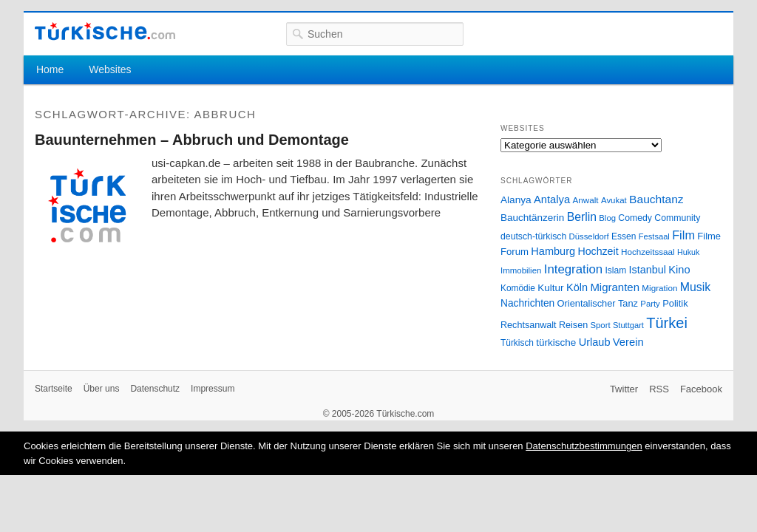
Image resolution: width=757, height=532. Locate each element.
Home (50, 69)
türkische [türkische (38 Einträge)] (556, 342)
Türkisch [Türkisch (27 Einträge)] (517, 343)
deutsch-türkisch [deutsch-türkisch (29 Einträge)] (533, 236)
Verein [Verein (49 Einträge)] (628, 342)
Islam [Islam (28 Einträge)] (615, 270)
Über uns (102, 389)
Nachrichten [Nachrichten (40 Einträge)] (527, 303)
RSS (659, 389)
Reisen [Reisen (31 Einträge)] (573, 325)
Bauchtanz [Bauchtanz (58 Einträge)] (656, 199)
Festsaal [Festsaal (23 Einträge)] (654, 236)
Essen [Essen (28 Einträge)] (624, 236)
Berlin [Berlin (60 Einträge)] (582, 217)
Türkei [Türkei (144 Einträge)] (667, 323)
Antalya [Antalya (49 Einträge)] (552, 199)
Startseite (54, 389)
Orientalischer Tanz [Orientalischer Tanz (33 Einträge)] (598, 303)
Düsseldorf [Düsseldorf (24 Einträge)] (589, 236)
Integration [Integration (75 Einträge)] (573, 269)
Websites (110, 69)
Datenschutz (155, 389)
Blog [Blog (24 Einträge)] (607, 218)
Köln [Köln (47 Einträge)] (577, 287)
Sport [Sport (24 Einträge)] (601, 325)
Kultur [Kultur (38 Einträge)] (550, 288)
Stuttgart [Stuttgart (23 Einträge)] (628, 325)
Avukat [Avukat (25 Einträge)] (614, 200)
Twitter (624, 389)
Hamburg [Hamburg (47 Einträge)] (553, 251)
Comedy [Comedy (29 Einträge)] (635, 218)
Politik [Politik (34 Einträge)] (675, 303)
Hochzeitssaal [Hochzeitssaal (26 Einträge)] (648, 252)
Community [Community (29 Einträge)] (677, 218)
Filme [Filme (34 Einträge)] (709, 236)
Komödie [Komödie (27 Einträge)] (518, 288)
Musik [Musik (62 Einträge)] (696, 287)
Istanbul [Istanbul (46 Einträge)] (648, 270)
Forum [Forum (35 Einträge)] (515, 252)
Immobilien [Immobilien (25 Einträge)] (521, 270)
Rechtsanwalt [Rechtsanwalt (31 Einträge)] (529, 325)
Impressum (213, 389)
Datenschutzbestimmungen (584, 446)
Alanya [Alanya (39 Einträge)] (516, 200)
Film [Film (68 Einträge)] (683, 235)
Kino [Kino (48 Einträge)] (679, 270)
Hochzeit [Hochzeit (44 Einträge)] (598, 251)
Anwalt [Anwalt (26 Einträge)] (586, 200)
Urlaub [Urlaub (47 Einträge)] (595, 342)
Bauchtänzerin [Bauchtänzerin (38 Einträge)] (532, 218)
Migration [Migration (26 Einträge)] (659, 288)
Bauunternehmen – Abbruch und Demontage (192, 140)
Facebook (701, 389)
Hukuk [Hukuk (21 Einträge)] (688, 252)
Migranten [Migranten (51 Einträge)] (615, 287)
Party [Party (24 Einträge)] (650, 304)
